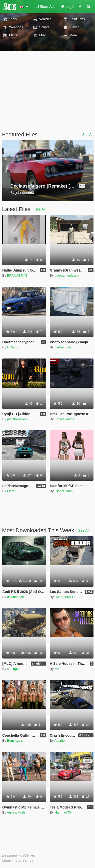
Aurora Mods (16, 812)
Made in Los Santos (18, 860)
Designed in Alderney (19, 855)
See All (88, 135)
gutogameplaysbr (67, 275)
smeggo (13, 669)
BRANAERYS (17, 275)
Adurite (60, 741)
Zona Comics (64, 419)
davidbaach (16, 597)
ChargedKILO (65, 597)
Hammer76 (63, 812)
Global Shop (64, 491)
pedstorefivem (17, 419)
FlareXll (13, 491)
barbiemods (63, 347)
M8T (58, 669)
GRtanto (13, 347)
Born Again (15, 741)
